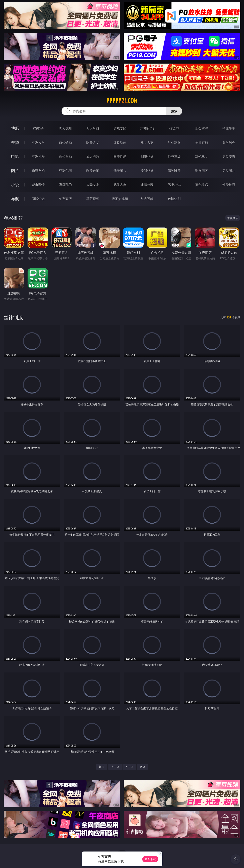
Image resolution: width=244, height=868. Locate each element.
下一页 (129, 767)
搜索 (174, 111)
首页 (102, 767)
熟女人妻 (147, 142)
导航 (15, 199)
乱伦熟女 (202, 157)
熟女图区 (202, 171)
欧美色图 (93, 171)
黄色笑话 (202, 185)
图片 (15, 170)
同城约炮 (38, 199)
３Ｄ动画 (120, 142)
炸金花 (174, 128)
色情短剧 (174, 199)
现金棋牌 (202, 128)
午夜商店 (65, 199)
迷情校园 (147, 185)
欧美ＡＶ (93, 142)
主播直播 (202, 142)
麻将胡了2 (147, 128)
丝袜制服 (174, 142)
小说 (15, 185)
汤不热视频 (120, 199)
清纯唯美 (174, 171)
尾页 (142, 767)
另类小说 (174, 185)
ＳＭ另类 (229, 142)
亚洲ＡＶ (38, 142)
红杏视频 (147, 199)
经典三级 (174, 157)
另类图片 (229, 171)
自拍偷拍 (65, 142)
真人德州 (65, 128)
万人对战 (93, 128)
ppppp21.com (122, 101)
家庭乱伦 (65, 185)
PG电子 (38, 128)
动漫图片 (120, 171)
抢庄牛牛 (229, 128)
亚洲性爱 (38, 157)
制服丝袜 (147, 157)
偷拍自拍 (65, 157)
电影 (15, 156)
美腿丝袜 (147, 171)
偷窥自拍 (38, 171)
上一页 (115, 767)
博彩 (15, 128)
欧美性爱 (120, 157)
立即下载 (150, 859)
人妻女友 (93, 185)
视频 (15, 142)
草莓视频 (93, 199)
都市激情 (38, 185)
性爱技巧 (229, 185)
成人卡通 (93, 157)
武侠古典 (120, 185)
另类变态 (229, 157)
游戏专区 (120, 128)
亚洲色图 (65, 171)
